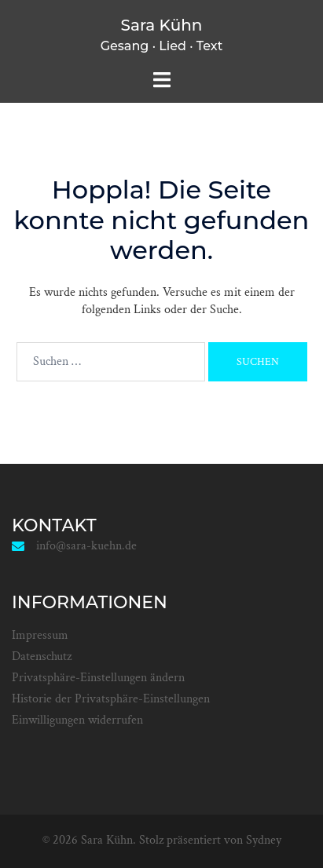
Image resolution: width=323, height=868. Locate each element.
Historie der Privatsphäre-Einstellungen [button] (111, 699)
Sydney (264, 840)
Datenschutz (42, 656)
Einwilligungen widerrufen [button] (77, 720)
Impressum (40, 635)
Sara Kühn (162, 25)
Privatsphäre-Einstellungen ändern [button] (98, 678)
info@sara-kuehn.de (86, 546)
